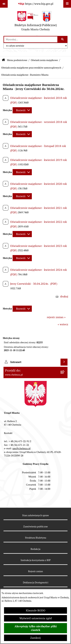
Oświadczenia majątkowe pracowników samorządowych (31, 68)
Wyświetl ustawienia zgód (36, 618)
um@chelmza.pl (21, 448)
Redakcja (35, 549)
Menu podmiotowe (17, 60)
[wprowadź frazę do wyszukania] (31, 39)
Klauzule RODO (36, 610)
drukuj (64, 296)
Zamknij (35, 638)
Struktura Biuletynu (36, 538)
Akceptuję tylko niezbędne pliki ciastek (36, 628)
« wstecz (63, 324)
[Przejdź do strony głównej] (36, 22)
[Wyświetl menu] (67, 4)
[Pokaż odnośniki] (4, 4)
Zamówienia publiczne (35, 526)
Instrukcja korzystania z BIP (36, 560)
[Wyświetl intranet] (64, 362)
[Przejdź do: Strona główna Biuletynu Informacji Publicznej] (3, 60)
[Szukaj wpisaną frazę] (63, 39)
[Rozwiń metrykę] (22, 110)
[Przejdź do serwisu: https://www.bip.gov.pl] (35, 4)
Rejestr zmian (35, 571)
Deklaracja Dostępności (36, 582)
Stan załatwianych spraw (35, 515)
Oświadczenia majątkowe (44, 60)
